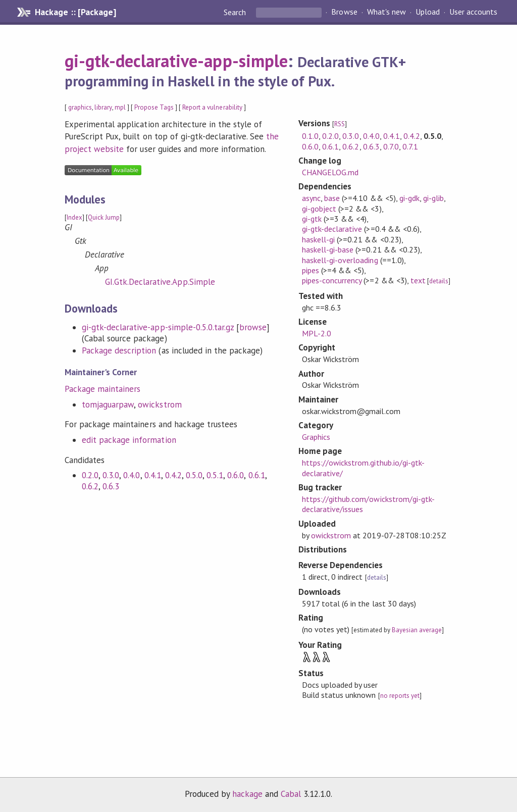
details (439, 281)
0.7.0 (391, 146)
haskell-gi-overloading (340, 260)
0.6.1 (257, 475)
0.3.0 (111, 475)
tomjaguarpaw (108, 404)
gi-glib (433, 198)
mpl (120, 107)
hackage (247, 794)
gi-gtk (312, 219)
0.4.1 (153, 475)
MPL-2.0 (317, 333)
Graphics (316, 437)
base (332, 198)
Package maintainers (102, 389)
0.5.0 (194, 475)
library (103, 107)
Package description (119, 350)
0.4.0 (132, 475)
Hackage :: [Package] (75, 12)
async (311, 198)
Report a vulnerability (212, 107)
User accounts (473, 12)
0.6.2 (90, 486)
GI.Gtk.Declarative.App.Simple (160, 282)
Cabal (291, 794)
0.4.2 (173, 475)
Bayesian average (417, 630)
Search (236, 12)
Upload (428, 12)
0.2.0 (90, 475)
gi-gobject (319, 209)
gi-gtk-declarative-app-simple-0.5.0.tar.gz (158, 327)
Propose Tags (154, 107)
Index (74, 217)
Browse (344, 12)
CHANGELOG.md (330, 172)
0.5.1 (215, 475)
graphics (80, 107)
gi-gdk (409, 198)
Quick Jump (104, 217)
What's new (386, 12)
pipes (311, 270)
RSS (340, 124)
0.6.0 (236, 475)
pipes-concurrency (332, 280)
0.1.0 (310, 136)
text (418, 280)
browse (253, 327)
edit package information (129, 440)
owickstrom (160, 404)
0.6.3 (111, 486)
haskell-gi (318, 239)
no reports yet (400, 696)
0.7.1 (410, 146)
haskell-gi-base (328, 249)
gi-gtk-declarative (332, 229)
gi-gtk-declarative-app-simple (176, 61)
